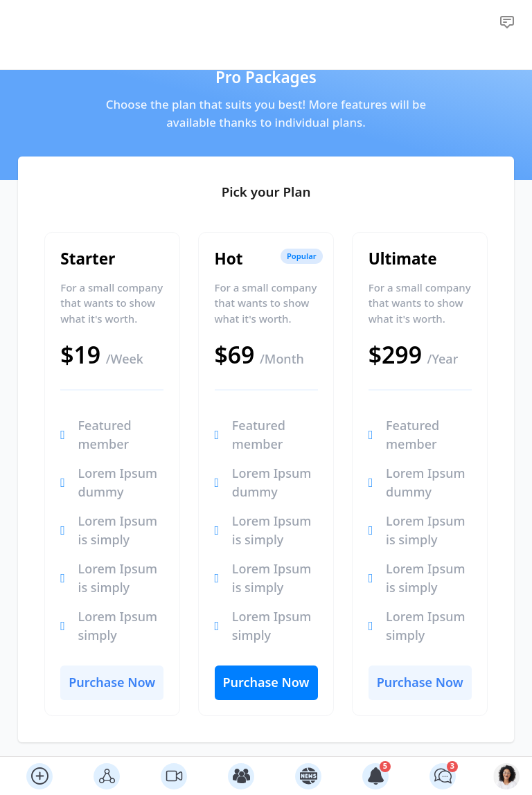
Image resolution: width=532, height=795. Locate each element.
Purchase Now (112, 682)
